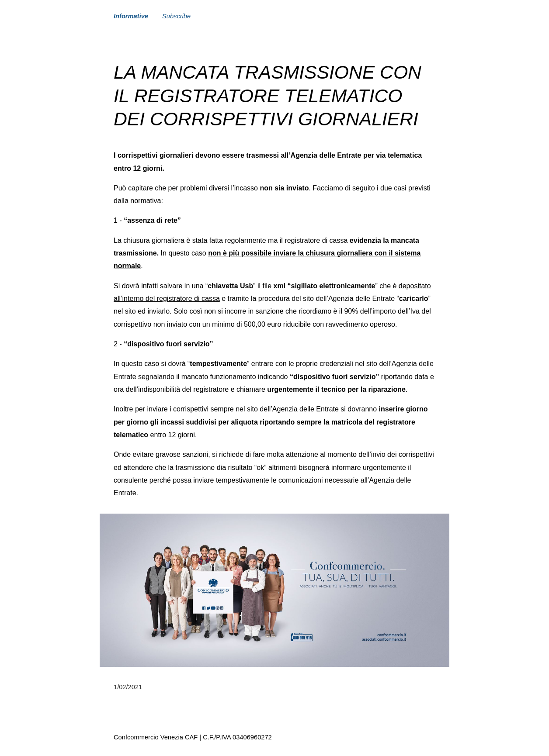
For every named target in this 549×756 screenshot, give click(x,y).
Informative (131, 16)
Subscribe (176, 16)
